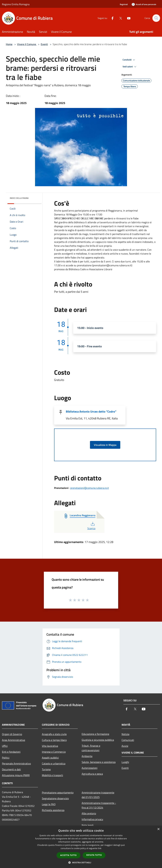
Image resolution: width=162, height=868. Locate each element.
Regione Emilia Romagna (16, 4)
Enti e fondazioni (11, 752)
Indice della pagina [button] (19, 198)
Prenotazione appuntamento (58, 793)
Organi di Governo (12, 734)
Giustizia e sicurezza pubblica (98, 740)
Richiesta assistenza (53, 810)
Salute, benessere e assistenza (99, 762)
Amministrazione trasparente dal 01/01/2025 (98, 795)
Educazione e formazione (95, 734)
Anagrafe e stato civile (54, 734)
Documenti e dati (11, 769)
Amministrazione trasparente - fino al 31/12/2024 (99, 805)
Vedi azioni (130, 67)
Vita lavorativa (50, 746)
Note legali (88, 825)
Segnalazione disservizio (55, 798)
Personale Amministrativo (16, 763)
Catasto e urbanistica (54, 763)
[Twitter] (119, 18)
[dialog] (81, 847)
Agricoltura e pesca (92, 774)
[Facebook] (111, 18)
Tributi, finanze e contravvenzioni (91, 748)
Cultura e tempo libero (54, 740)
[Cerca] (156, 18)
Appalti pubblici (50, 758)
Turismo (46, 769)
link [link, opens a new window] (100, 848)
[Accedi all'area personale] (144, 4)
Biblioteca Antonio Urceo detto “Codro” (91, 411)
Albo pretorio (89, 813)
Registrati (124, 4)
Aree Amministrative (14, 740)
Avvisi (125, 746)
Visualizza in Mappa (105, 445)
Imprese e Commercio (54, 752)
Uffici (5, 746)
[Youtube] (127, 18)
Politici (6, 758)
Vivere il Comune (27, 44)
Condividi (129, 60)
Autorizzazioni (90, 768)
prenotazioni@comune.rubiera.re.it (90, 488)
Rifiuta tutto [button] (94, 855)
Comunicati (128, 740)
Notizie (125, 734)
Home (9, 44)
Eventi (44, 44)
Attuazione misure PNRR (16, 775)
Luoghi (125, 762)
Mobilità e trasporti (52, 775)
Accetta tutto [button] (68, 855)
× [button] (158, 829)
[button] (81, 862)
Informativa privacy (92, 819)
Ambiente (87, 756)
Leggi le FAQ (49, 804)
